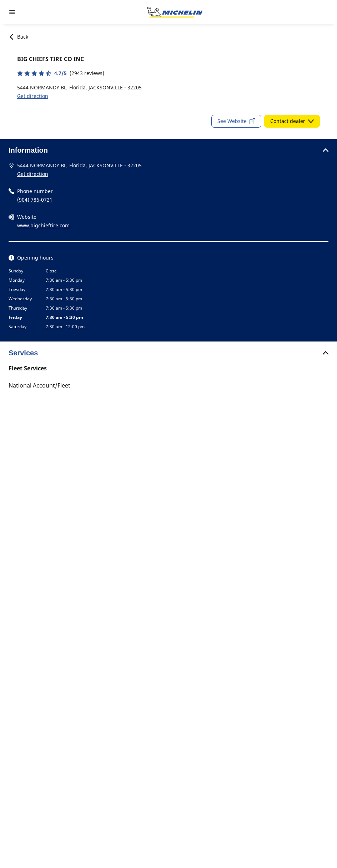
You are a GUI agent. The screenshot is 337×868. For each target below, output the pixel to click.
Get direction (33, 96)
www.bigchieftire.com (43, 225)
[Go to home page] (175, 12)
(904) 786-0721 (35, 200)
